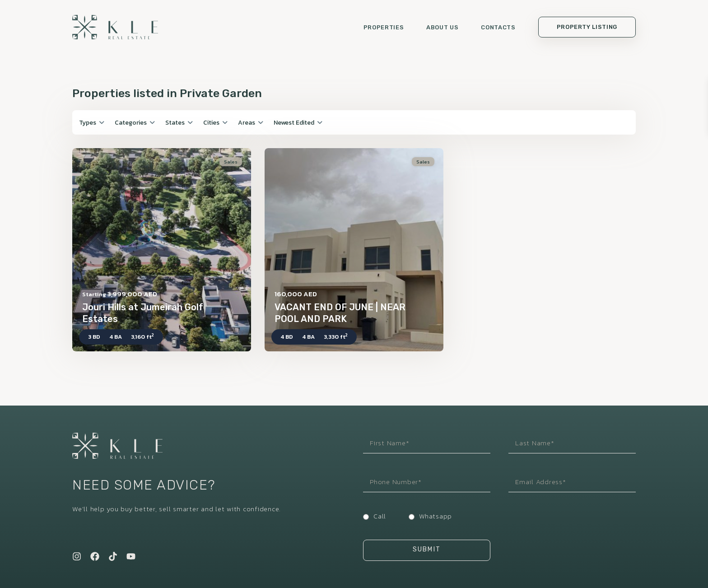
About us (442, 27)
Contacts (498, 27)
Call (380, 516)
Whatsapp (436, 516)
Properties (384, 27)
